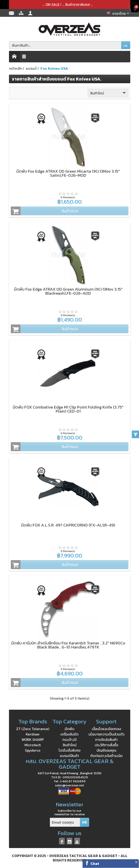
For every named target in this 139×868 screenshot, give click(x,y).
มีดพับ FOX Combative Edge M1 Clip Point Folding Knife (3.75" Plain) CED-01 (68, 409)
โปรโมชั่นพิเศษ (69, 750)
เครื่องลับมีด (69, 734)
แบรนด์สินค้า (69, 756)
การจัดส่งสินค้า (106, 740)
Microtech (33, 745)
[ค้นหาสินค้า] (65, 45)
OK (126, 46)
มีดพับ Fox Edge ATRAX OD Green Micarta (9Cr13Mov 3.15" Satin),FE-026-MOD (68, 173)
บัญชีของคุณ (106, 750)
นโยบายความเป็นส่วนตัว (106, 734)
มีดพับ (69, 729)
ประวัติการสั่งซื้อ (106, 745)
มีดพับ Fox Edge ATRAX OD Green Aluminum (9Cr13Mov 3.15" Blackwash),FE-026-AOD (68, 291)
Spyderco (33, 750)
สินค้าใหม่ (108, 93)
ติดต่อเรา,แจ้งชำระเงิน (106, 756)
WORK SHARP (33, 740)
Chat (95, 864)
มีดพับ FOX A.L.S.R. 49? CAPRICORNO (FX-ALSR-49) (68, 525)
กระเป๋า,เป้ (69, 740)
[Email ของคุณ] (65, 822)
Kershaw (33, 734)
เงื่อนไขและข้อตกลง (106, 729)
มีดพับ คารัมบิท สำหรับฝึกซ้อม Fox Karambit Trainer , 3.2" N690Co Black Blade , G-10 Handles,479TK (68, 645)
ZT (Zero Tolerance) (33, 729)
